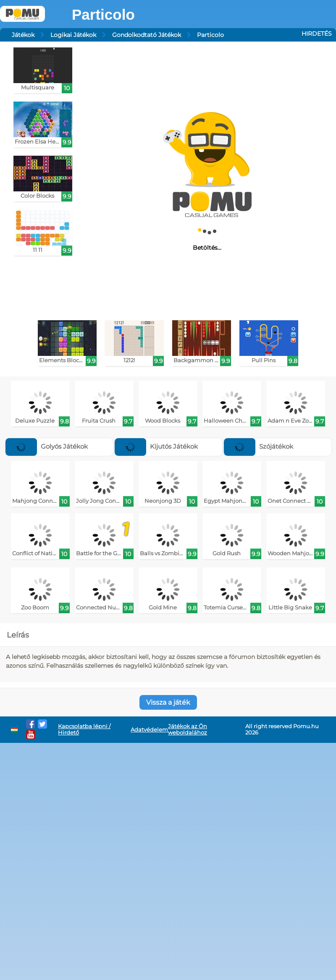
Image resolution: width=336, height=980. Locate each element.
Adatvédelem (149, 730)
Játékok (23, 35)
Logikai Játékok (73, 35)
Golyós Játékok (47, 446)
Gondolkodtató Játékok (147, 35)
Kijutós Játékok (156, 446)
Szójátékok (259, 446)
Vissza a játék (168, 702)
